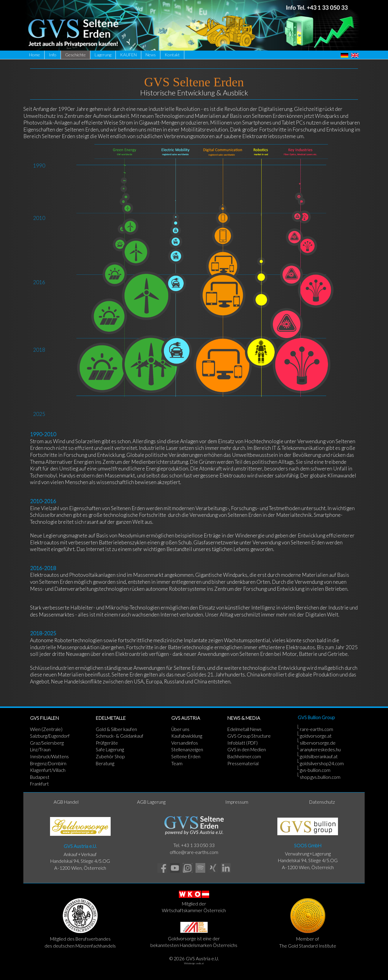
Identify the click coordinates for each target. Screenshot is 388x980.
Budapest (40, 777)
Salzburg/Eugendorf (50, 736)
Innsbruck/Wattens (49, 756)
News (151, 55)
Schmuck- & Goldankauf (120, 736)
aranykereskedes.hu (320, 749)
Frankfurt (39, 784)
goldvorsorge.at (316, 736)
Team (177, 763)
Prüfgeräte (107, 743)
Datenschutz (322, 802)
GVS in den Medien (247, 749)
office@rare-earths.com (194, 852)
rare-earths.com (316, 729)
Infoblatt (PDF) (242, 743)
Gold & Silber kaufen (116, 729)
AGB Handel (66, 802)
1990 (39, 166)
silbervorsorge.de (318, 743)
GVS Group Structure (249, 736)
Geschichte (75, 55)
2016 (39, 282)
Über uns (180, 729)
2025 (39, 414)
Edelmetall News (244, 729)
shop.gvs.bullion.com (320, 777)
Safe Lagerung (110, 749)
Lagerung (103, 55)
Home (35, 55)
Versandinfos (185, 743)
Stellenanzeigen (187, 749)
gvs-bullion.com (315, 770)
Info (53, 55)
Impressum (237, 802)
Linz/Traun (40, 749)
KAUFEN (128, 55)
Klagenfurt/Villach (48, 770)
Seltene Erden (186, 756)
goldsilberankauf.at (319, 756)
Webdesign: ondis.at (194, 963)
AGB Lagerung (151, 802)
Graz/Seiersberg (47, 743)
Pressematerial (243, 763)
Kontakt (172, 55)
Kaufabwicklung (187, 736)
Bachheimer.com (244, 756)
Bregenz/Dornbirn (48, 763)
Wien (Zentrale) (46, 729)
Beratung (105, 763)
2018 (39, 350)
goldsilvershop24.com (322, 763)
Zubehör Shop (110, 756)
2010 (39, 218)
